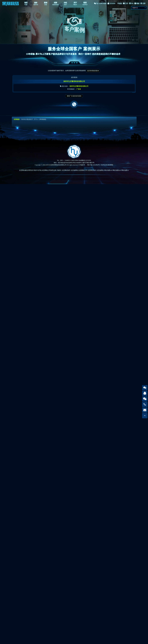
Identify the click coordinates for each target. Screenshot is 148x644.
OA (131, 3)
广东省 (79, 91)
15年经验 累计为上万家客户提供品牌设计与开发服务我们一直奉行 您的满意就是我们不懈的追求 (74, 54)
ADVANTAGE (55, 5)
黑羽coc (36, 119)
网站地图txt (125, 170)
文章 (143, 3)
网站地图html (117, 170)
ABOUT (75, 5)
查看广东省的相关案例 (74, 96)
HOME (26, 5)
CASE (46, 5)
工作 (126, 3)
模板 (137, 3)
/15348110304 (100, 3)
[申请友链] (43, 119)
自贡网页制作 (92, 170)
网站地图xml (108, 170)
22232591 (111, 3)
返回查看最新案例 (93, 71)
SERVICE (36, 5)
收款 (120, 3)
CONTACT (85, 5)
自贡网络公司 (83, 170)
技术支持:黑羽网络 (107, 165)
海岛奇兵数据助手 (27, 119)
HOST (65, 5)
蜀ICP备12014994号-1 (94, 165)
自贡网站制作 (66, 170)
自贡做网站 (74, 170)
